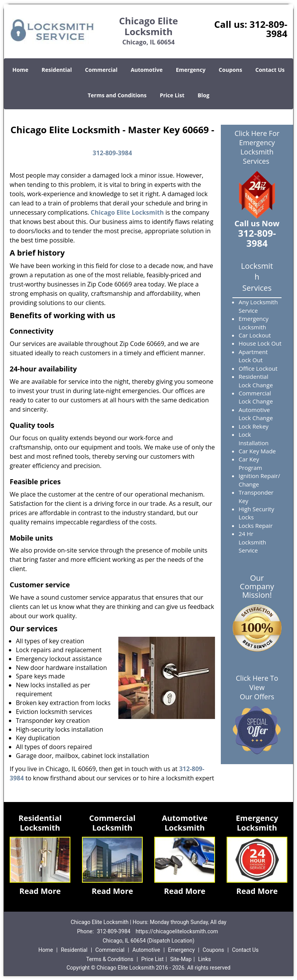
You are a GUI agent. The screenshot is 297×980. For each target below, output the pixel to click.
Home (20, 70)
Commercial (101, 70)
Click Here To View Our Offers (257, 687)
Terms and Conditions (117, 95)
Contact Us (270, 70)
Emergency (191, 70)
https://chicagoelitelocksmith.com (177, 931)
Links (204, 959)
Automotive (147, 70)
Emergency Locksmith (257, 823)
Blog (203, 95)
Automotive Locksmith (184, 823)
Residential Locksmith (40, 823)
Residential (57, 70)
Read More (40, 891)
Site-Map (181, 959)
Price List (172, 95)
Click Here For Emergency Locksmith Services (257, 147)
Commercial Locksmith (113, 823)
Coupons (230, 70)
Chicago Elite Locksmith (127, 212)
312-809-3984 (268, 29)
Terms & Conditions (110, 959)
